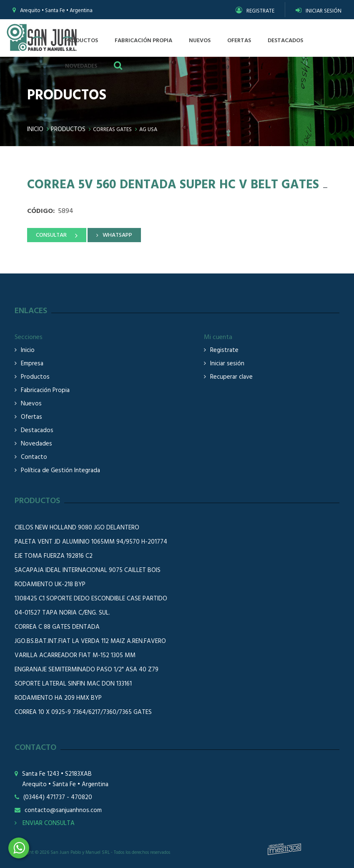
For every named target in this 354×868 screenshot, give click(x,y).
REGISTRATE (255, 11)
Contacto (34, 457)
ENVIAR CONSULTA (45, 823)
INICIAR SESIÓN (319, 11)
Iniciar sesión (227, 364)
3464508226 (19, 848)
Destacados (37, 431)
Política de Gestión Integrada (60, 471)
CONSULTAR (51, 235)
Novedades (36, 444)
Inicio (35, 129)
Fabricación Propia (45, 391)
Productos (68, 129)
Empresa (32, 364)
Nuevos (31, 404)
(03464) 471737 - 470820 (58, 798)
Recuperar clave (231, 377)
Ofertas (31, 417)
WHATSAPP (117, 235)
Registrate (224, 350)
